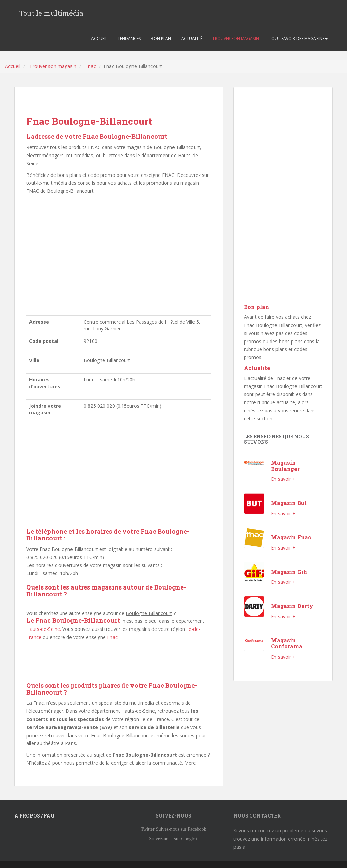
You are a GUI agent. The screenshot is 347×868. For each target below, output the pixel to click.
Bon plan (257, 307)
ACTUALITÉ (192, 38)
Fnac (91, 66)
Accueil (13, 66)
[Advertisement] (119, 254)
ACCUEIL (99, 38)
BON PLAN (161, 38)
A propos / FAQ (34, 816)
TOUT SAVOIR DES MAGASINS (298, 38)
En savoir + (283, 479)
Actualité (257, 368)
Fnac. (113, 637)
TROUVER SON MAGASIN (236, 38)
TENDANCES (129, 38)
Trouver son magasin (53, 66)
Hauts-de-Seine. (44, 629)
